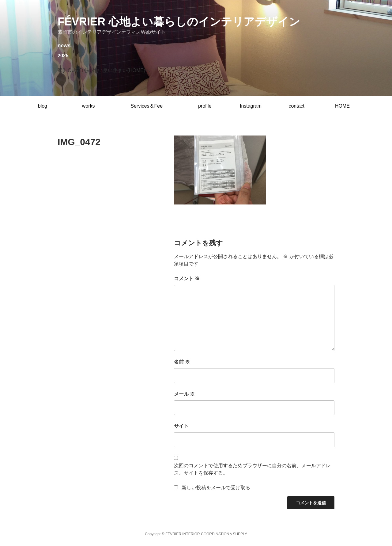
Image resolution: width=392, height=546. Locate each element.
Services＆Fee (147, 106)
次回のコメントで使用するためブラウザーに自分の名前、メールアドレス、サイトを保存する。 (252, 469)
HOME (342, 106)
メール (184, 394)
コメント (187, 279)
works (89, 106)
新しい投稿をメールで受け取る (216, 488)
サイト (181, 426)
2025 (63, 56)
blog (43, 106)
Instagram (251, 106)
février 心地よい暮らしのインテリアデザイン (179, 22)
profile (205, 106)
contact (296, 106)
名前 (182, 362)
